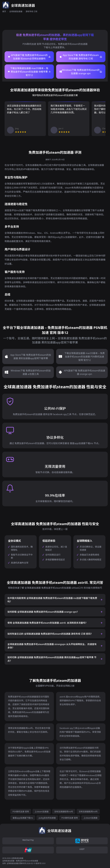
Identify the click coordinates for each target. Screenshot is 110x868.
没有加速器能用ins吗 (64, 812)
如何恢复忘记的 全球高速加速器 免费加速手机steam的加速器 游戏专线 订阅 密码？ (50, 634)
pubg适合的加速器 (47, 818)
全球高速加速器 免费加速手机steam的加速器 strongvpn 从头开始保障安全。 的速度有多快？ (52, 646)
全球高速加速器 (16, 11)
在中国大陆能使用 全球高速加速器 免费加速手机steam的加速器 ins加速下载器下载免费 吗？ (52, 600)
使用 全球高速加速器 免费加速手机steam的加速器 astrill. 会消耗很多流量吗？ (47, 623)
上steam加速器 (42, 812)
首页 (4, 11)
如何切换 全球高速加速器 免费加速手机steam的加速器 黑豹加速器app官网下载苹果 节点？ (52, 659)
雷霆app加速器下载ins (23, 818)
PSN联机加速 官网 (21, 812)
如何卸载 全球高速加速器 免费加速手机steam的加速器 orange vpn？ (43, 612)
